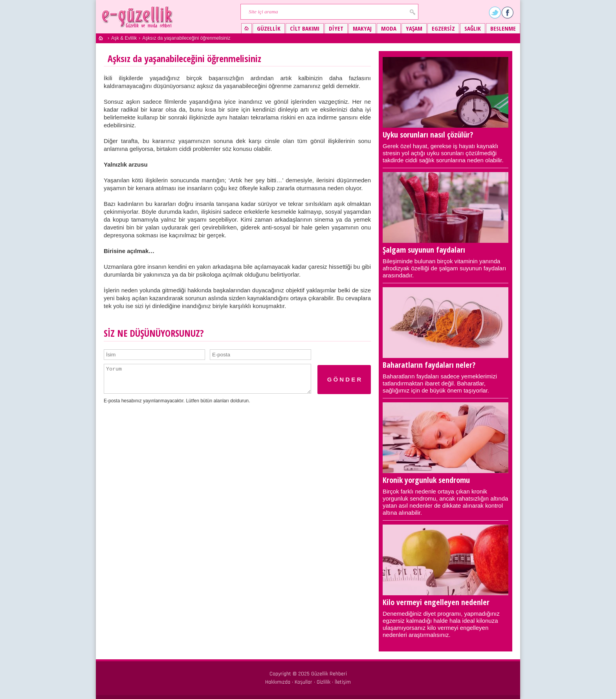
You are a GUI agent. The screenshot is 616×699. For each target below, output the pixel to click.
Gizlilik (324, 682)
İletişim (343, 682)
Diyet (336, 28)
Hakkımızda (278, 682)
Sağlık (473, 28)
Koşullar (303, 682)
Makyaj (362, 28)
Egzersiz (443, 28)
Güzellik (269, 28)
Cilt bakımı (305, 28)
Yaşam (414, 28)
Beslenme (503, 28)
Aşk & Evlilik (124, 38)
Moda (389, 28)
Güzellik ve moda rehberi (138, 17)
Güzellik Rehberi (329, 674)
